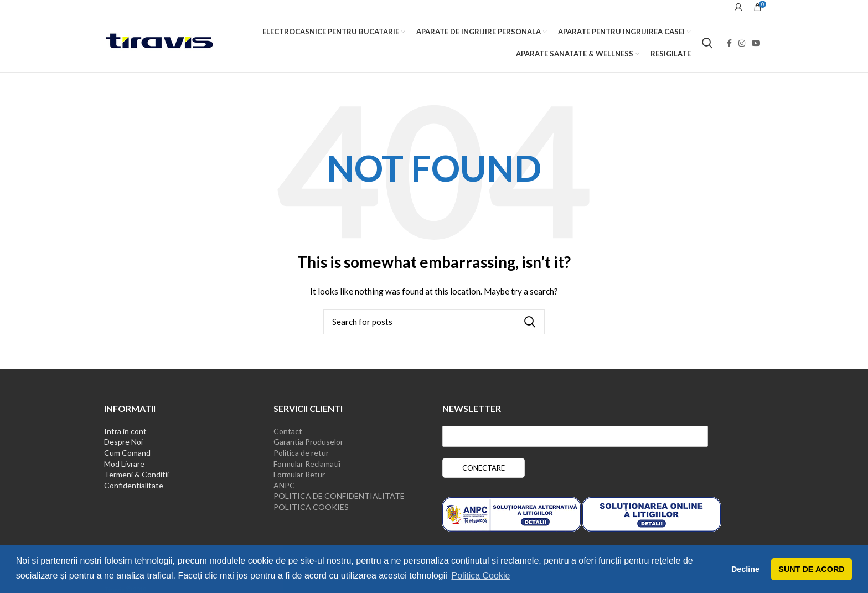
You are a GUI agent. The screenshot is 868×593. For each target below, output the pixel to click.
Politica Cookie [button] (481, 576)
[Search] (707, 43)
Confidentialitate (134, 485)
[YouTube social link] (756, 43)
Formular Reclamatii (307, 464)
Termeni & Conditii (136, 474)
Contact (288, 431)
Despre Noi (123, 442)
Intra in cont (125, 431)
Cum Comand (127, 453)
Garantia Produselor (308, 442)
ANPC (284, 485)
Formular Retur (299, 474)
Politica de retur (301, 453)
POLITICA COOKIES (311, 507)
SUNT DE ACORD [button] (811, 569)
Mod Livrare (124, 464)
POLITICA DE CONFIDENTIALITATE (339, 496)
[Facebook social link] (729, 43)
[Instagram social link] (742, 43)
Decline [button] (745, 569)
